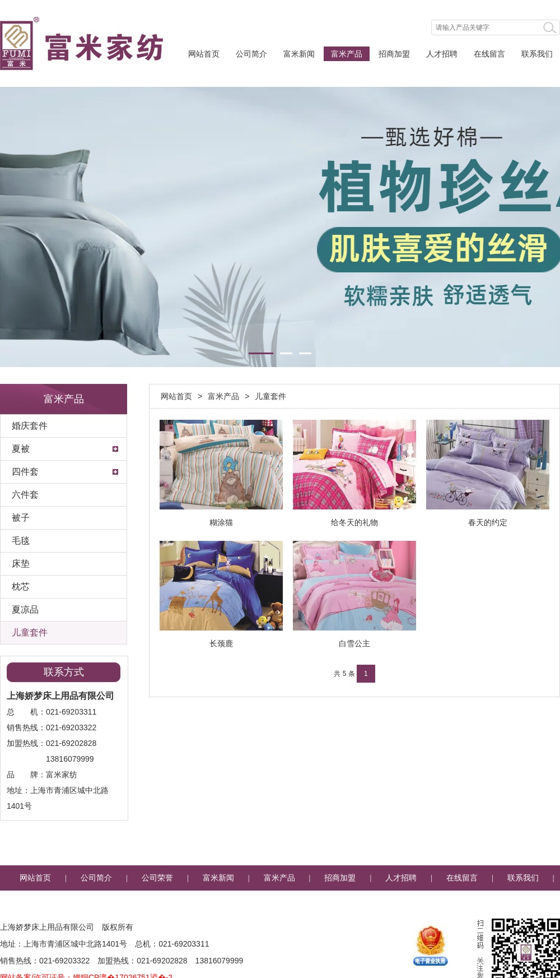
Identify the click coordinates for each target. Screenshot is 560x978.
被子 (21, 518)
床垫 (21, 564)
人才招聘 (442, 54)
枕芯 (21, 587)
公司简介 (251, 54)
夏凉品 (25, 609)
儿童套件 (30, 632)
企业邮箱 (280, 903)
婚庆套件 (30, 426)
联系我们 (537, 54)
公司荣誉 (157, 878)
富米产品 (347, 54)
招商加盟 (394, 54)
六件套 (25, 495)
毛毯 (21, 541)
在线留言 (489, 54)
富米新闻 (299, 54)
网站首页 (204, 54)
